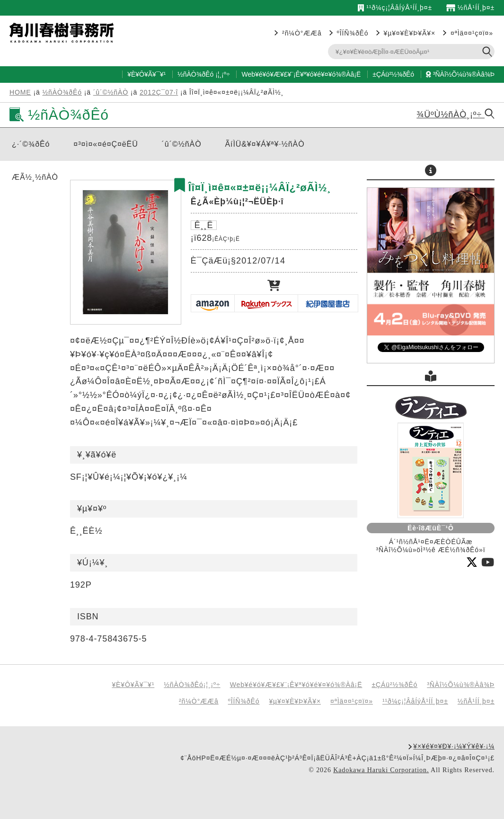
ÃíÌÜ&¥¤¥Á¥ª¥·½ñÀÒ (265, 144)
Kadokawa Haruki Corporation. (381, 770)
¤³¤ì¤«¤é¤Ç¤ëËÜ (106, 144)
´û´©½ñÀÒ (111, 92)
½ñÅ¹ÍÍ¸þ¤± (470, 8)
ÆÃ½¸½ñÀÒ (35, 177)
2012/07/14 (261, 261)
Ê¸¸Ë (204, 225)
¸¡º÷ (224, 74)
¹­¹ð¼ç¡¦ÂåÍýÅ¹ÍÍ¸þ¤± (395, 8)
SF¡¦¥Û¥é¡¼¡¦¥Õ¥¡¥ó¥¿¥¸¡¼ (129, 477)
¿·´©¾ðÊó (31, 144)
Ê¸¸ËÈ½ (86, 531)
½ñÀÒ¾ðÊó (195, 74)
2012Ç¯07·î (159, 92)
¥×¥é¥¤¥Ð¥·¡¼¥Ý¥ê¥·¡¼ (454, 746)
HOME (20, 92)
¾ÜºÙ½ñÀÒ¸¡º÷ (455, 114)
